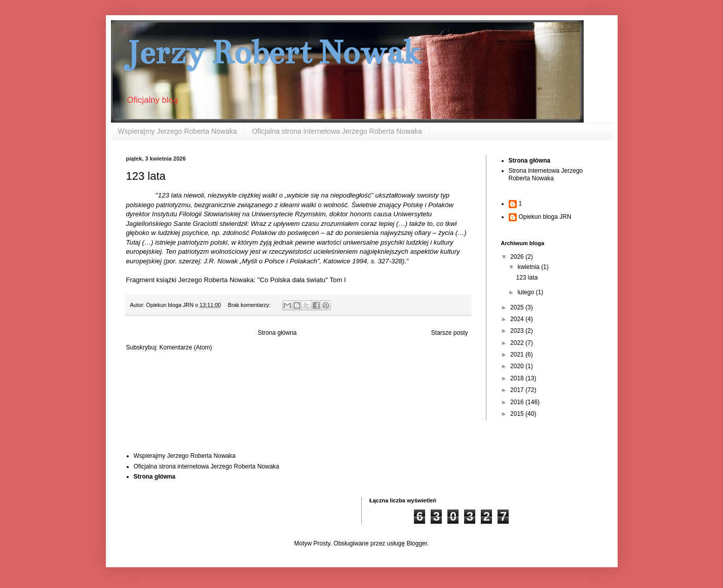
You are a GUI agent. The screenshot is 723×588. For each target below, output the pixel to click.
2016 (518, 402)
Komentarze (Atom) (186, 347)
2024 (518, 319)
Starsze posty (450, 333)
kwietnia (529, 267)
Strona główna (277, 333)
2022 (518, 343)
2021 (518, 355)
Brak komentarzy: (250, 305)
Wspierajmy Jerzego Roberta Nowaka (178, 131)
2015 (518, 414)
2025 (518, 307)
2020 (518, 366)
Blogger (417, 543)
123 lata (146, 176)
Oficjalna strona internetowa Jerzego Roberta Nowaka (337, 131)
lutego (526, 292)
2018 (518, 378)
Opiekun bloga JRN (545, 217)
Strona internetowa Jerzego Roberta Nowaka (546, 174)
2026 (518, 257)
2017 (518, 390)
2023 (518, 331)
